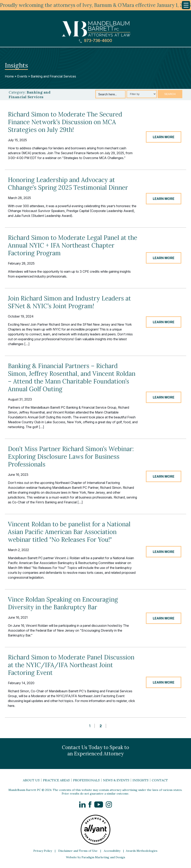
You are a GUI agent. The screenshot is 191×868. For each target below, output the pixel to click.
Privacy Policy (43, 851)
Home (9, 76)
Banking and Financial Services (53, 76)
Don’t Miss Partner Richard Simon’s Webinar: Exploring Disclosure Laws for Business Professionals (71, 457)
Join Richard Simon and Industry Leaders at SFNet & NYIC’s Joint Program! (69, 302)
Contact (160, 780)
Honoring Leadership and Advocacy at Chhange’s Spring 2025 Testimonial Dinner (68, 184)
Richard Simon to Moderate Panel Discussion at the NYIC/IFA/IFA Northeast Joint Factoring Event (71, 665)
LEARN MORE (164, 137)
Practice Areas (56, 780)
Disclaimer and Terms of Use (78, 851)
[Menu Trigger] (186, 5)
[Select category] (142, 94)
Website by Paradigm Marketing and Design (95, 857)
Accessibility (112, 851)
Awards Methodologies (142, 851)
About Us (31, 780)
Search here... (108, 94)
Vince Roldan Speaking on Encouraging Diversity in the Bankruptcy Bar (63, 603)
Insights (141, 780)
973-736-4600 (95, 41)
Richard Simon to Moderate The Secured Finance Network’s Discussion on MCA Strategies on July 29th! (65, 122)
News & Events (116, 780)
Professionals (86, 780)
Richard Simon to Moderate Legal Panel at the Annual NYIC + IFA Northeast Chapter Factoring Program (73, 245)
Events (22, 76)
